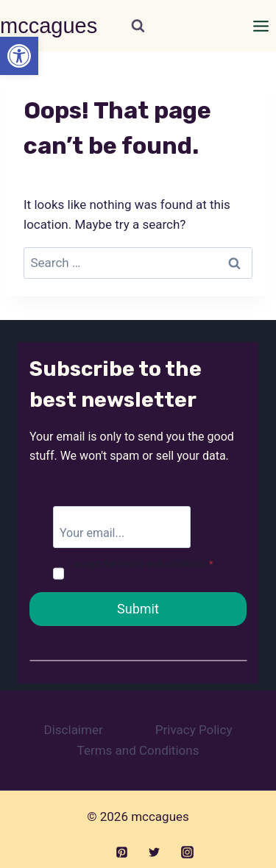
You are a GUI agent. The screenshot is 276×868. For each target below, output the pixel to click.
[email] (122, 527)
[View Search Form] (138, 26)
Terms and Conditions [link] (138, 750)
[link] (19, 56)
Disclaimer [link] (74, 730)
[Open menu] (261, 26)
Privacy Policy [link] (194, 730)
